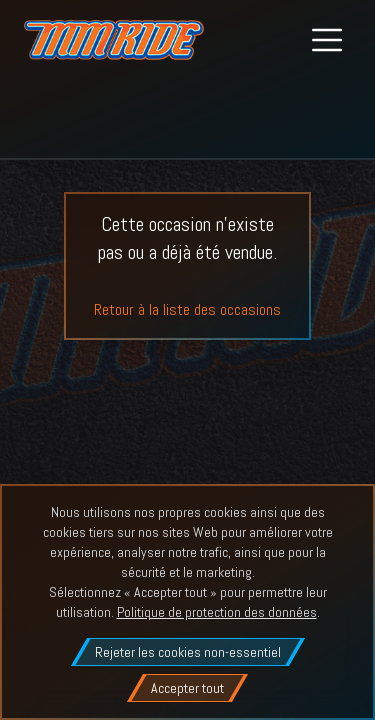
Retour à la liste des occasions (187, 309)
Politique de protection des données (217, 612)
